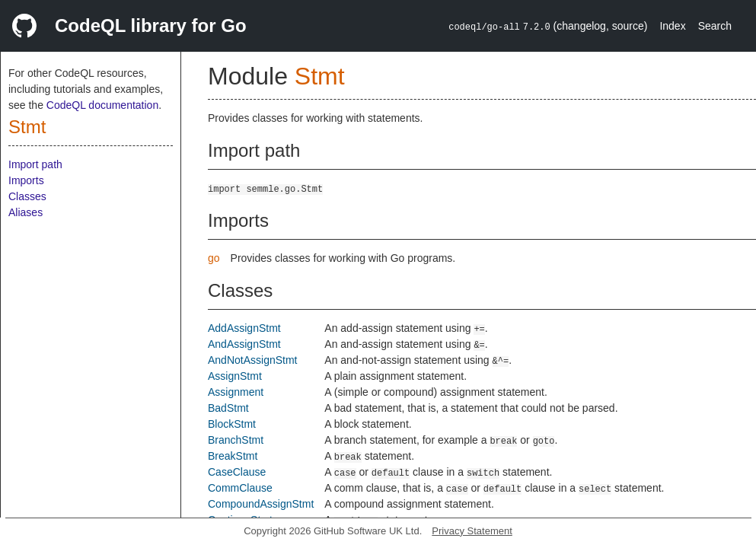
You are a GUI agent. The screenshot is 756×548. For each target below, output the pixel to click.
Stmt (27, 127)
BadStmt (228, 408)
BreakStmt (233, 456)
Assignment (236, 392)
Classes (27, 196)
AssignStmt (235, 376)
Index (672, 26)
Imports (26, 180)
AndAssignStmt (244, 344)
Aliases (26, 212)
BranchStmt (236, 440)
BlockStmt (232, 424)
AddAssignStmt (244, 328)
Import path (35, 164)
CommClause (240, 488)
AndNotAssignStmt (253, 360)
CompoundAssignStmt (261, 504)
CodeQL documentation (102, 105)
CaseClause (237, 472)
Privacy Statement (472, 531)
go (214, 258)
